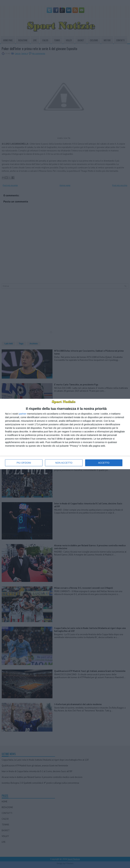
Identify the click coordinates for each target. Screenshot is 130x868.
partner (23, 414)
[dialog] (65, 434)
